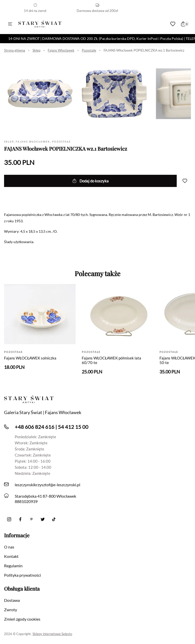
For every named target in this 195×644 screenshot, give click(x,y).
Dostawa (12, 600)
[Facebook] (20, 519)
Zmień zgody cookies (22, 619)
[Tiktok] (54, 519)
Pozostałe (89, 50)
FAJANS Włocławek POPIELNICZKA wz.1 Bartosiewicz (144, 50)
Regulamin (13, 566)
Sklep (36, 50)
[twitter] (43, 519)
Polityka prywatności (22, 575)
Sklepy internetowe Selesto (52, 634)
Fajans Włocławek (61, 50)
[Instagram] (9, 519)
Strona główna (15, 50)
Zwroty (11, 610)
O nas (9, 547)
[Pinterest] (31, 519)
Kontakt (11, 556)
